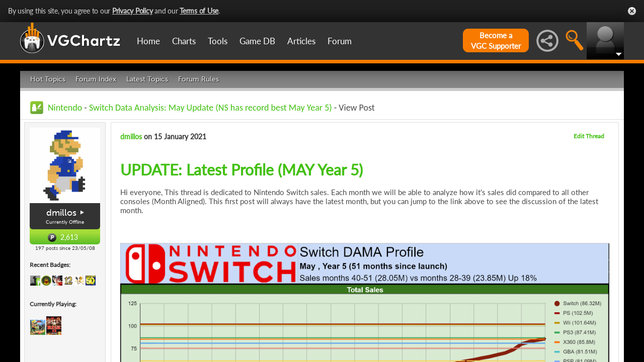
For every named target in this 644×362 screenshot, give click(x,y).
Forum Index (96, 79)
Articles (301, 41)
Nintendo (65, 108)
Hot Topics (48, 79)
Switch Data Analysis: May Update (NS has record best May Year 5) (211, 108)
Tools (218, 41)
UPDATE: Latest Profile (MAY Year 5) (242, 169)
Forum (340, 41)
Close (632, 11)
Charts (184, 41)
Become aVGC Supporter (496, 40)
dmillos (61, 213)
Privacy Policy (133, 11)
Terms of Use (199, 11)
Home (148, 41)
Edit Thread (589, 136)
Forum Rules (198, 79)
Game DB (257, 41)
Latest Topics (147, 79)
